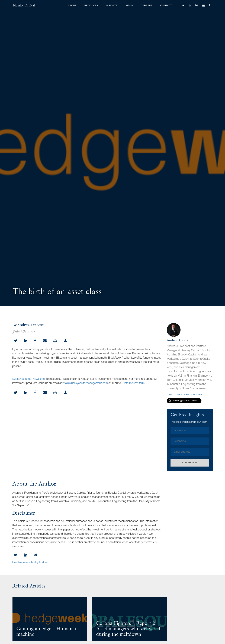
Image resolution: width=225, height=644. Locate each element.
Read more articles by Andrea (184, 395)
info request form (134, 383)
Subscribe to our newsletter (29, 379)
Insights (112, 5)
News (129, 5)
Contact (166, 5)
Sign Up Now (190, 463)
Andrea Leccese (178, 340)
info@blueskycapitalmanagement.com (85, 383)
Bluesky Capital (24, 6)
